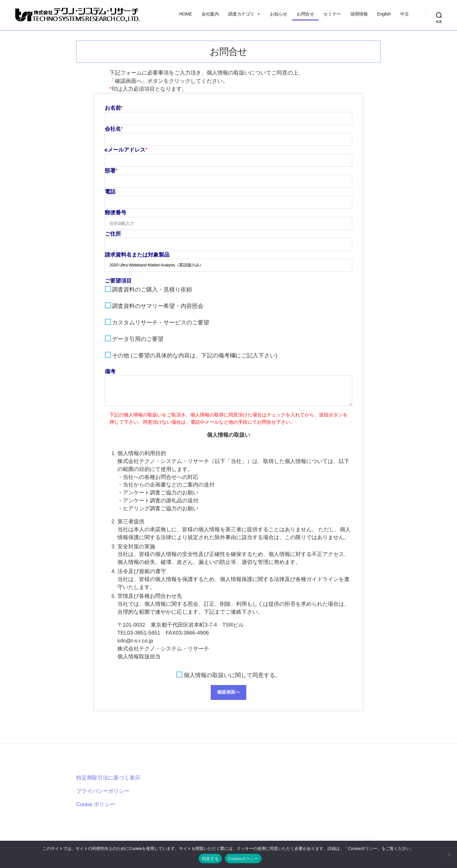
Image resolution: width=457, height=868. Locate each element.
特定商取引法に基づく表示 (108, 778)
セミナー (332, 14)
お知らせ (279, 14)
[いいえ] (449, 854)
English (384, 14)
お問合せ (305, 14)
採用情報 (359, 14)
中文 (404, 14)
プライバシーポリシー (103, 791)
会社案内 (210, 14)
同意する (210, 859)
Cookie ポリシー (96, 804)
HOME (186, 14)
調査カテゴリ (244, 14)
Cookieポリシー (243, 859)
